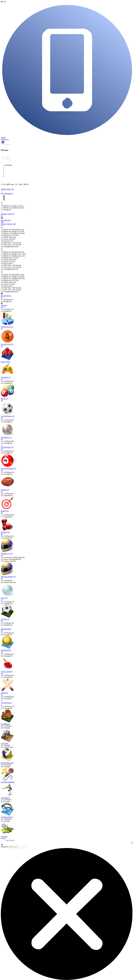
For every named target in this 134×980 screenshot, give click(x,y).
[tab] (4, 189)
